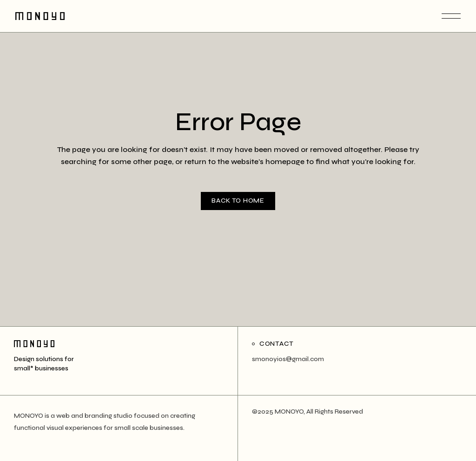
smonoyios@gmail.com (288, 359)
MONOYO (289, 412)
